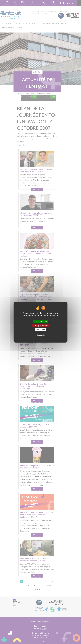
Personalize (40, 330)
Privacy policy (40, 335)
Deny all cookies (40, 326)
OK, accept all (40, 322)
